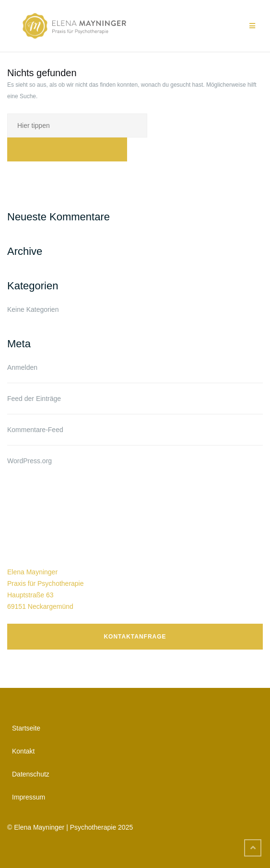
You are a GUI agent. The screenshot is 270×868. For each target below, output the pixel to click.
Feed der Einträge (34, 399)
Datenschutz (31, 774)
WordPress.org (29, 461)
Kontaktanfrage (135, 637)
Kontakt (23, 751)
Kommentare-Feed (35, 430)
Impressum (29, 797)
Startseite (26, 728)
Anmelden (22, 367)
